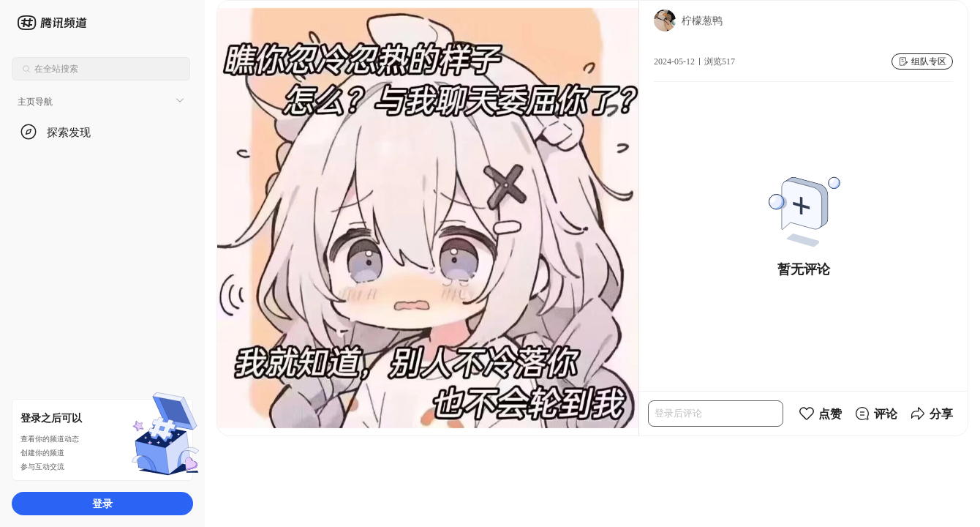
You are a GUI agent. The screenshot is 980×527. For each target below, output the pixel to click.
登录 (102, 503)
